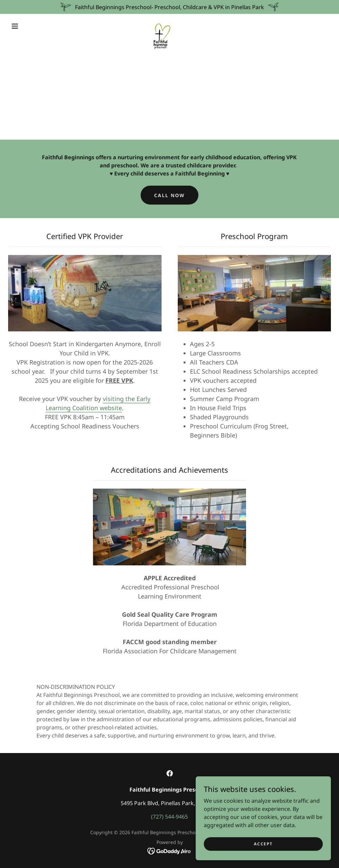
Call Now (169, 195)
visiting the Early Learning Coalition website (98, 403)
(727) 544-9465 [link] (169, 817)
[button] (16, 26)
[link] (162, 25)
